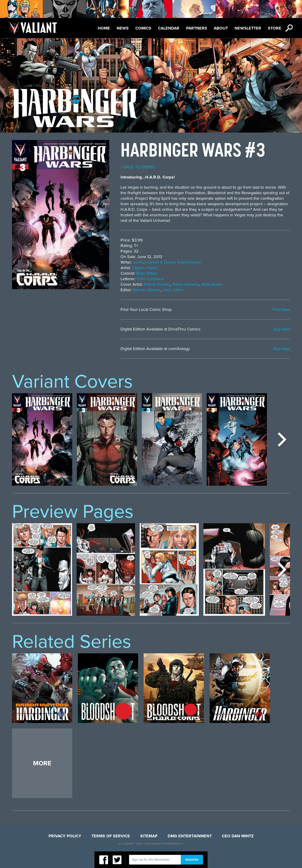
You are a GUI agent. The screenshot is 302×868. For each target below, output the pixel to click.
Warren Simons (147, 290)
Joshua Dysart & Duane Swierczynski (167, 262)
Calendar (169, 28)
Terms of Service (111, 836)
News (123, 28)
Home (104, 28)
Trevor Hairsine (186, 284)
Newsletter (248, 28)
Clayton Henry (145, 268)
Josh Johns (173, 290)
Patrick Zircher (157, 284)
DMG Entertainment (190, 836)
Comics (143, 28)
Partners (197, 28)
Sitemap (149, 836)
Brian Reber (147, 273)
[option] (42, 439)
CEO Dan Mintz (238, 836)
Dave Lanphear (150, 279)
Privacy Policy (65, 836)
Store (275, 28)
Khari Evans (212, 284)
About (221, 28)
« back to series (138, 167)
